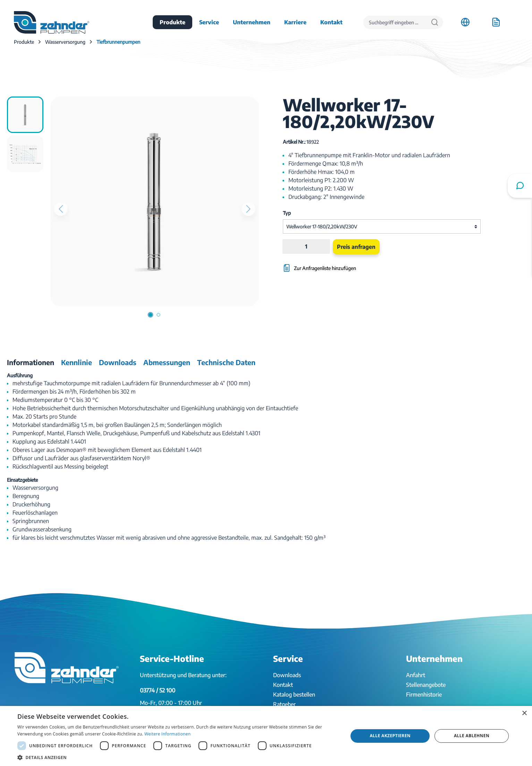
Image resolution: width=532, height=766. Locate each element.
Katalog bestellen (294, 695)
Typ (287, 213)
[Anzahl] (306, 246)
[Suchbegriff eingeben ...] (395, 22)
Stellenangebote (426, 685)
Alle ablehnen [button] (472, 736)
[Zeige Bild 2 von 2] (159, 315)
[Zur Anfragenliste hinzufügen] (348, 265)
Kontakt (283, 685)
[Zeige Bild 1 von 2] (151, 315)
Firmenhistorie (424, 695)
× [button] (524, 713)
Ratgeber (284, 704)
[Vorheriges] (61, 209)
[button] (178, 757)
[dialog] (266, 736)
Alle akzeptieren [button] (390, 736)
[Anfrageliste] (496, 22)
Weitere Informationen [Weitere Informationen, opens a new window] (168, 734)
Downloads (287, 675)
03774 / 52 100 (158, 690)
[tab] (31, 362)
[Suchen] (435, 22)
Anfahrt (416, 675)
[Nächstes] (248, 209)
